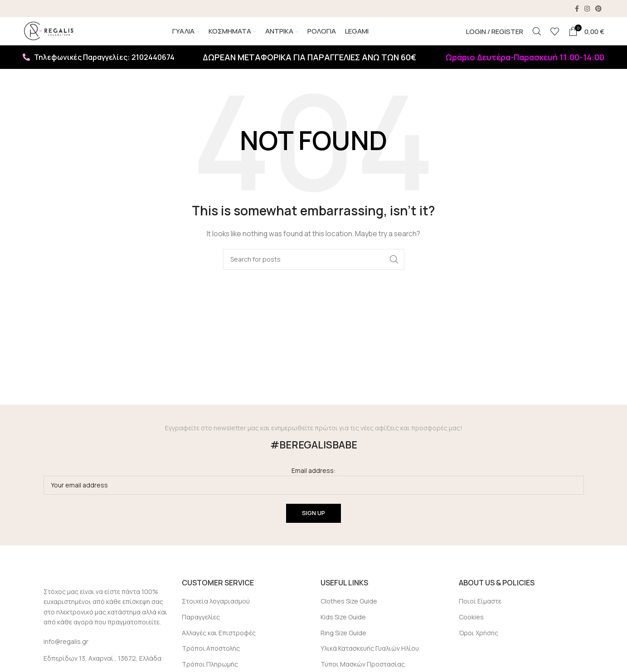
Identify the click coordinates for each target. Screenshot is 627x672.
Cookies (471, 631)
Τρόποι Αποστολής (211, 662)
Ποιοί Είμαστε (480, 615)
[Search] (537, 39)
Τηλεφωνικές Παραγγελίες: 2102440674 (99, 71)
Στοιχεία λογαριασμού (216, 615)
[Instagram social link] (587, 9)
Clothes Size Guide (349, 615)
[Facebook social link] (577, 9)
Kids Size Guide (343, 631)
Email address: (314, 494)
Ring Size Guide (343, 646)
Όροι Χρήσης (479, 646)
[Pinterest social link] (598, 9)
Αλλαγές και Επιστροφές (219, 646)
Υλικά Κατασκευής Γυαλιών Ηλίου (370, 662)
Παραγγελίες (201, 631)
